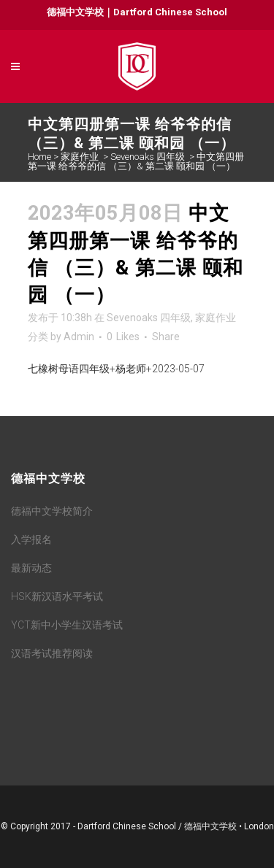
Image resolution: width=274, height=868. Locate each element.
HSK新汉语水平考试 (57, 596)
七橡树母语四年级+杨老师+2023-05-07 (116, 369)
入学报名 (31, 539)
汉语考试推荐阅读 (52, 653)
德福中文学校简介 (52, 511)
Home (39, 157)
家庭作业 (80, 157)
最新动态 (31, 568)
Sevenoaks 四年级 (148, 157)
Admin (79, 337)
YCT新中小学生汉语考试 (67, 625)
